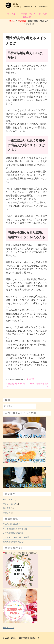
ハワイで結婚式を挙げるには (15, 529)
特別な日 (27, 17)
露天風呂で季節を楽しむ (13, 542)
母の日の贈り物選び (11, 524)
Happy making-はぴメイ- (29, 638)
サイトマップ (8, 628)
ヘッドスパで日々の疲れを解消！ (17, 537)
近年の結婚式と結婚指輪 (13, 533)
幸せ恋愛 (43, 14)
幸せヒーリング (28, 14)
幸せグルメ (12, 14)
